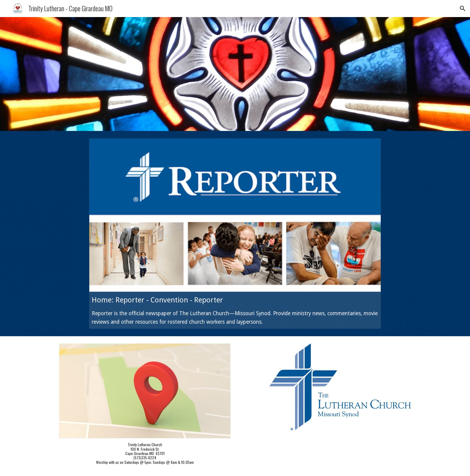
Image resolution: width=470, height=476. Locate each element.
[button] (463, 9)
